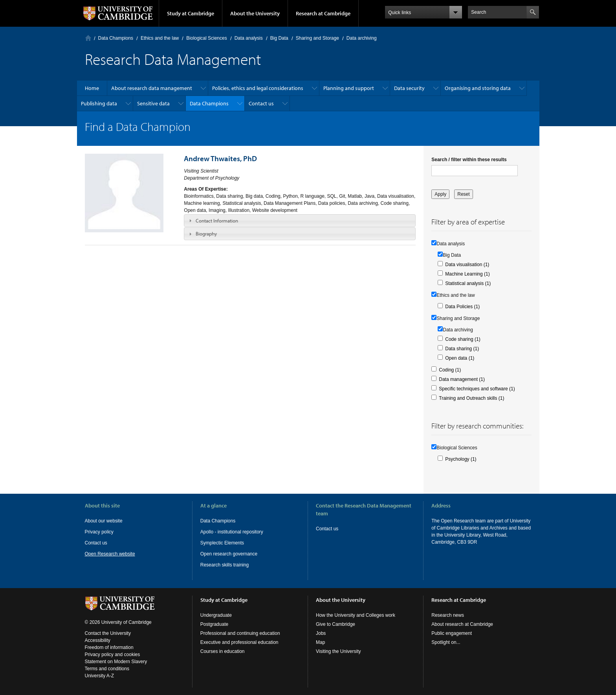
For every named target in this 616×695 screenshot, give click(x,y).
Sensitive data (153, 103)
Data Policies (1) (462, 307)
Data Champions (116, 38)
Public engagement (452, 633)
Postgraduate (214, 624)
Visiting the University (338, 651)
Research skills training (225, 565)
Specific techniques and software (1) (477, 389)
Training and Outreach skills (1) (471, 398)
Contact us (261, 103)
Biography (206, 234)
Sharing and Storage (317, 38)
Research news (448, 615)
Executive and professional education (239, 642)
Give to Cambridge (335, 624)
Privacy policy (99, 532)
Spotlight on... (446, 642)
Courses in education (223, 651)
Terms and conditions (107, 669)
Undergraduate (216, 615)
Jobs (321, 633)
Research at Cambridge (323, 13)
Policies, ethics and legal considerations (258, 88)
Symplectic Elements (222, 543)
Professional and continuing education (240, 633)
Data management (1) (462, 379)
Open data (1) (460, 358)
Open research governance (229, 554)
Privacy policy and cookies (113, 655)
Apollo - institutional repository (232, 532)
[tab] (300, 221)
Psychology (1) (461, 459)
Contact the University (108, 633)
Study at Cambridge (191, 13)
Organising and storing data (478, 88)
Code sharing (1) (463, 339)
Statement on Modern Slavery (116, 662)
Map (320, 642)
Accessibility (98, 640)
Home (88, 38)
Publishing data (99, 103)
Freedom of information (109, 647)
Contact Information (217, 221)
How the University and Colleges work (356, 615)
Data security (409, 88)
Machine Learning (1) (467, 274)
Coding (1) (450, 370)
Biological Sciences (206, 38)
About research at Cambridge (462, 624)
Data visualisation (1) (467, 265)
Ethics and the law (160, 38)
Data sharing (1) (462, 349)
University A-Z (100, 676)
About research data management (152, 88)
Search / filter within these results (469, 160)
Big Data (279, 38)
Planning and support (349, 88)
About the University (255, 13)
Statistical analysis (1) (468, 283)
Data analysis (249, 38)
